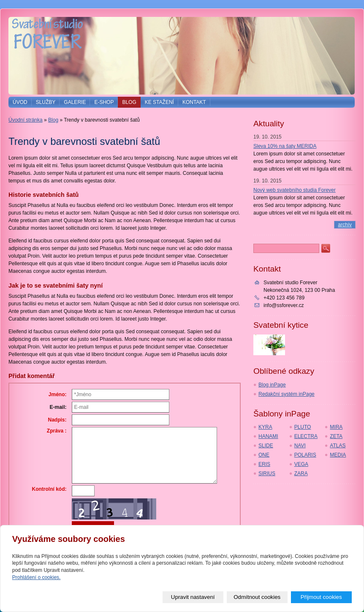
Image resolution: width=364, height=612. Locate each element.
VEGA (301, 464)
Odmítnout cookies (257, 597)
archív (345, 225)
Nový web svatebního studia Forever (295, 190)
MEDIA (338, 455)
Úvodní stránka (26, 120)
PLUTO (303, 427)
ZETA (336, 436)
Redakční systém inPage (287, 394)
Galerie (75, 102)
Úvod (20, 102)
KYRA (265, 427)
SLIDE (266, 446)
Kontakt (194, 102)
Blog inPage (272, 385)
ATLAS (338, 446)
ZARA (301, 473)
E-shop (104, 102)
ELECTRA (306, 436)
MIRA (336, 427)
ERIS (264, 464)
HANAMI (268, 436)
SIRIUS (267, 473)
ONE (264, 455)
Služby (46, 102)
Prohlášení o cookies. (37, 577)
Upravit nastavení (193, 597)
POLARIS (305, 455)
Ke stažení (159, 102)
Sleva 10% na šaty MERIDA (285, 146)
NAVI (300, 446)
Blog (129, 102)
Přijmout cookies (321, 597)
